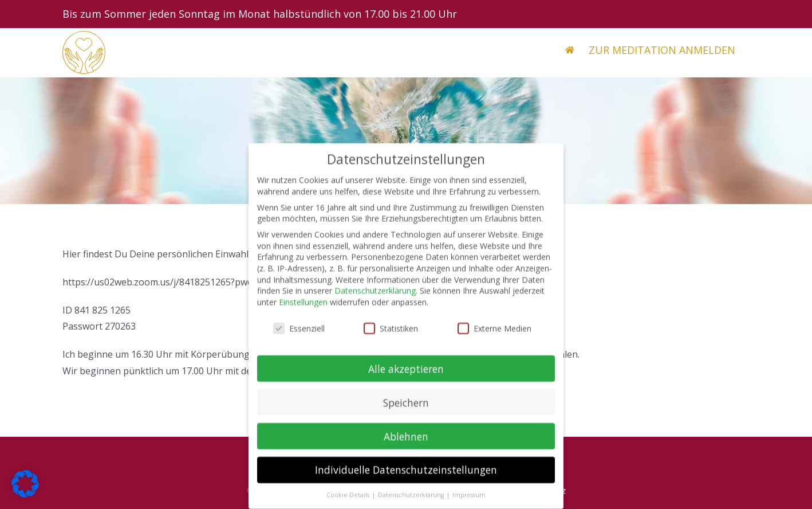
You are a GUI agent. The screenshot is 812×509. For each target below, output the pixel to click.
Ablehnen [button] (406, 442)
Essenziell (299, 334)
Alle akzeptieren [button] (406, 374)
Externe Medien (494, 334)
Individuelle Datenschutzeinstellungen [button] (406, 476)
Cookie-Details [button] (349, 501)
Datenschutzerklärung (375, 297)
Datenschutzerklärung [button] (412, 501)
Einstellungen (303, 308)
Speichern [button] (406, 408)
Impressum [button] (469, 501)
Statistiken (391, 334)
